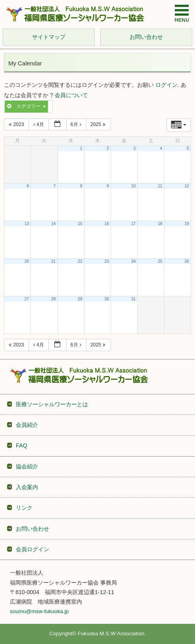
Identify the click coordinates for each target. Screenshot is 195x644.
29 (80, 299)
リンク (24, 508)
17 (133, 224)
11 (160, 186)
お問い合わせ (32, 529)
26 (186, 261)
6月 (77, 124)
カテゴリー (26, 106)
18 (160, 224)
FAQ (21, 445)
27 (27, 299)
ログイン (166, 85)
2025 (99, 124)
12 (186, 186)
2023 (17, 124)
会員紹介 (27, 425)
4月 (39, 124)
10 (133, 186)
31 (133, 299)
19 (186, 224)
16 (107, 224)
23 (107, 261)
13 (27, 224)
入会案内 (27, 487)
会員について (71, 95)
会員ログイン (32, 549)
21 (53, 261)
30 (107, 299)
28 (53, 299)
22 (80, 261)
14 (53, 224)
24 (133, 261)
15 (80, 224)
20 (27, 261)
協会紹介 (27, 466)
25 (160, 261)
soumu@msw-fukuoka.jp (39, 611)
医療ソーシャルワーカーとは (52, 404)
